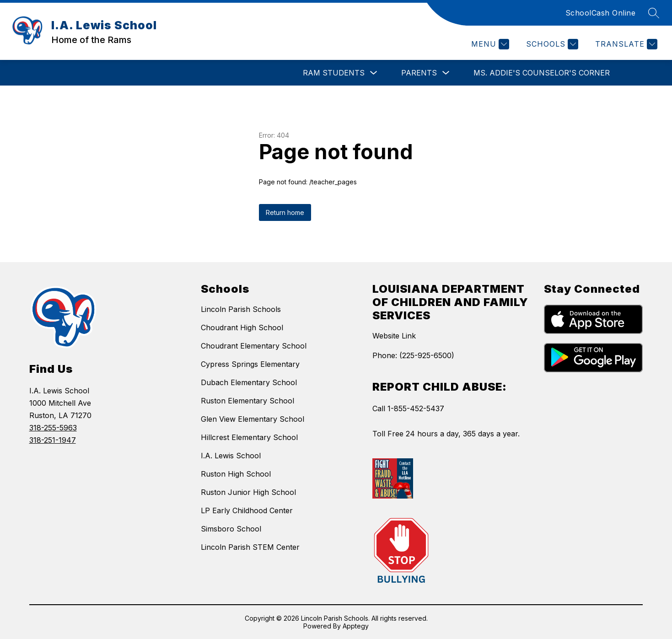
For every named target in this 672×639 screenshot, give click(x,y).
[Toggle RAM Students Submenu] (374, 73)
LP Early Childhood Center (247, 510)
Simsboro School (231, 529)
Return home (285, 212)
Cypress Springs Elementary (250, 364)
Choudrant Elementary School (254, 346)
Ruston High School (236, 474)
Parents (419, 73)
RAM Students (334, 73)
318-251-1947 (53, 440)
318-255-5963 (53, 428)
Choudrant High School (242, 328)
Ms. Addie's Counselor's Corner (542, 73)
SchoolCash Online (601, 13)
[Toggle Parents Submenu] (446, 73)
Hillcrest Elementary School (249, 437)
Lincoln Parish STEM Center (250, 547)
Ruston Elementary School (247, 401)
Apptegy (356, 626)
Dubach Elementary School (249, 382)
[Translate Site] (625, 44)
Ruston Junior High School (248, 492)
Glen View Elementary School (253, 419)
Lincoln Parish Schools (241, 309)
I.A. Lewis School (231, 456)
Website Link (394, 336)
